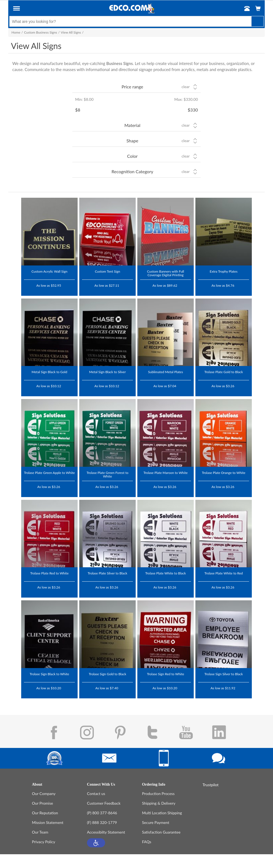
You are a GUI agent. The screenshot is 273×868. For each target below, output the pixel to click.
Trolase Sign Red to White (166, 674)
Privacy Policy (43, 842)
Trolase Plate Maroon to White (166, 473)
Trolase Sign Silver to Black (224, 674)
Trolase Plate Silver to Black (108, 573)
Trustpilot (32, 293)
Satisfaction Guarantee (161, 832)
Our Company (44, 794)
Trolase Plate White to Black (166, 573)
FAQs (147, 842)
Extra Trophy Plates (224, 271)
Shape (133, 141)
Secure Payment (156, 822)
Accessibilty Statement (106, 832)
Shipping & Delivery (159, 803)
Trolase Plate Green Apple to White (49, 473)
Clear (186, 87)
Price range (132, 87)
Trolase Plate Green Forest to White (107, 474)
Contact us (96, 794)
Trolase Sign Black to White (49, 674)
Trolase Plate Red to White (49, 573)
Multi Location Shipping (162, 813)
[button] (96, 843)
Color (132, 156)
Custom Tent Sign (108, 271)
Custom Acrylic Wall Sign (49, 271)
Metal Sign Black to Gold (49, 372)
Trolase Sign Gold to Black (108, 674)
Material (132, 125)
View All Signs (71, 32)
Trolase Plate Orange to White (223, 473)
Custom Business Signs (40, 32)
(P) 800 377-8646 (102, 813)
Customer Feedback (104, 803)
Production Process (158, 794)
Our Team (40, 832)
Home (16, 32)
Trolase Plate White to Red (224, 573)
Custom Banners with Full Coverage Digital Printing (166, 273)
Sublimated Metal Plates (166, 372)
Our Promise (43, 803)
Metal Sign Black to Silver (107, 372)
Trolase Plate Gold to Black (223, 372)
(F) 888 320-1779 (102, 822)
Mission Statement (48, 822)
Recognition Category (132, 171)
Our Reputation (45, 813)
